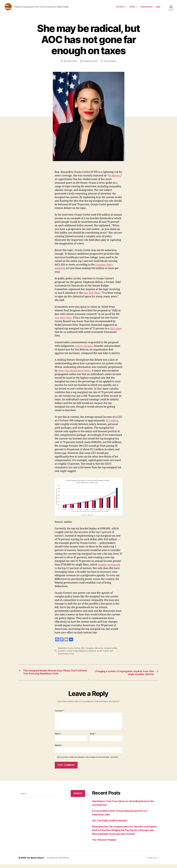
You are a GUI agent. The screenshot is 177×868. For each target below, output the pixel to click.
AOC (84, 652)
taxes (72, 657)
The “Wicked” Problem (105, 844)
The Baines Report (36, 861)
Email (93, 738)
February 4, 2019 (90, 65)
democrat (100, 652)
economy (62, 654)
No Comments (111, 65)
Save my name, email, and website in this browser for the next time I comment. (88, 761)
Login (158, 8)
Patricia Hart (71, 65)
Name (58, 738)
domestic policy (112, 652)
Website (58, 749)
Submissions (146, 8)
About (132, 8)
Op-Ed (100, 654)
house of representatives (78, 654)
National (93, 654)
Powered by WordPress (59, 861)
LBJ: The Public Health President (111, 824)
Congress (91, 652)
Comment (60, 715)
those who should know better (75, 374)
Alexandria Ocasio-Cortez (69, 652)
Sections (120, 8)
